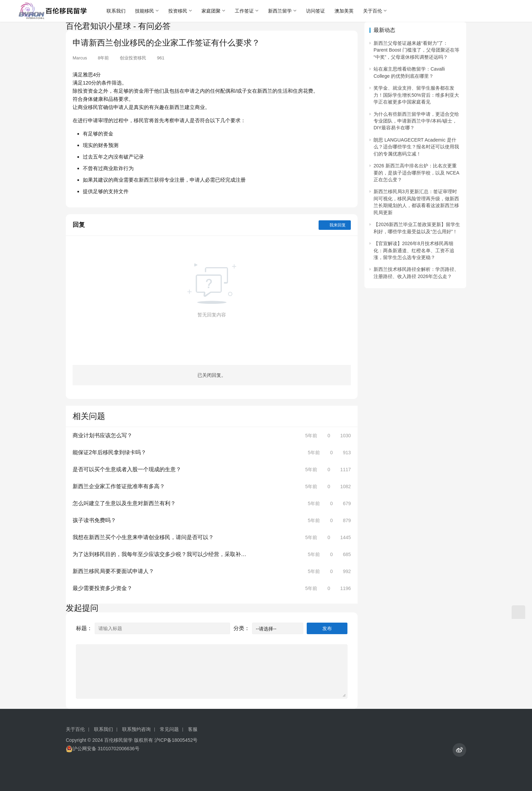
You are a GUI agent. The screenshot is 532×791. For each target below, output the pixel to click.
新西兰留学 (280, 11)
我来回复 (335, 225)
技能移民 (145, 11)
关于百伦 (373, 11)
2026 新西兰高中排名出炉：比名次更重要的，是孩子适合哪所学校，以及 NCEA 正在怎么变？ (416, 173)
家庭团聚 (211, 11)
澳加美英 (344, 11)
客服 (193, 729)
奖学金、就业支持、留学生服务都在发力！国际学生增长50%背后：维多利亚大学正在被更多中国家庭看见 (416, 95)
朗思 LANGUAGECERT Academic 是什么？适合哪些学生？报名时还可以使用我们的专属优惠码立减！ (416, 147)
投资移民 (178, 11)
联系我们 (116, 11)
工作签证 (244, 11)
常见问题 (169, 729)
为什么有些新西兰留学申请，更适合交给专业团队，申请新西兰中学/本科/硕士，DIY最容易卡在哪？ (416, 121)
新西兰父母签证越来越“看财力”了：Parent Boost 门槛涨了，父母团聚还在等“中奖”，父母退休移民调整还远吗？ (416, 50)
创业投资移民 (133, 58)
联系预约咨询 (136, 729)
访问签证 (316, 11)
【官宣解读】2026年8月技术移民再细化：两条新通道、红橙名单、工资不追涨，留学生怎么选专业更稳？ (414, 250)
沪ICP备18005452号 (176, 740)
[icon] (459, 750)
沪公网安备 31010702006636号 (103, 749)
